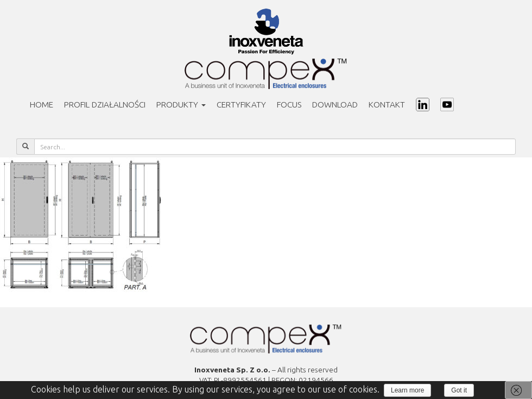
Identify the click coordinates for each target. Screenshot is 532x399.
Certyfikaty (241, 104)
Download (335, 104)
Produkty (181, 104)
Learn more (407, 390)
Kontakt (387, 104)
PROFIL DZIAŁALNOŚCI (105, 104)
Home (42, 104)
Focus (289, 104)
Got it (459, 390)
